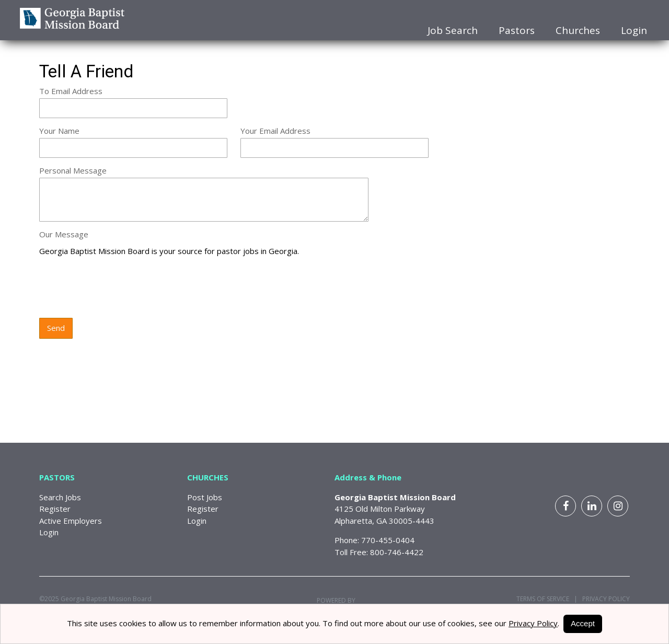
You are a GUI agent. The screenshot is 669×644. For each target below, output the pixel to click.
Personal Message (73, 170)
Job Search (453, 30)
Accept (583, 623)
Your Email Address (275, 131)
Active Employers (71, 521)
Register (55, 509)
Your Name (59, 131)
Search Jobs (60, 497)
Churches (578, 30)
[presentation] (119, 288)
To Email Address (71, 91)
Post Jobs (205, 497)
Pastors (517, 30)
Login (634, 30)
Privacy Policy (604, 599)
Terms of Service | (547, 599)
